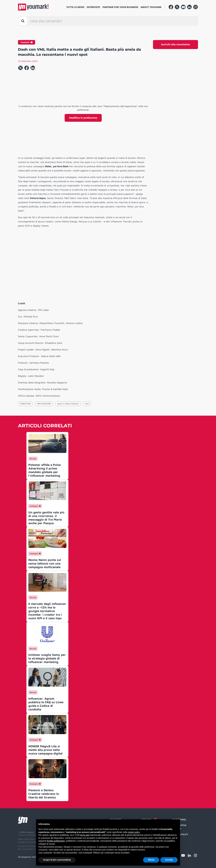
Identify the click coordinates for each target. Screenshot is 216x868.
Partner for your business (120, 7)
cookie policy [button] (134, 832)
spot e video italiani (68, 404)
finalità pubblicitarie (56, 841)
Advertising (179, 819)
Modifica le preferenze (83, 118)
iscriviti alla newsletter (176, 44)
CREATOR (25, 404)
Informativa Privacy (179, 827)
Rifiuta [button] (151, 860)
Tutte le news (75, 7)
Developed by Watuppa (29, 857)
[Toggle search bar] (23, 21)
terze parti (85, 835)
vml (87, 404)
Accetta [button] (169, 860)
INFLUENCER (44, 404)
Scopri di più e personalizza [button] (57, 860)
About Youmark (151, 7)
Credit (176, 840)
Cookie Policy (180, 834)
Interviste (93, 7)
